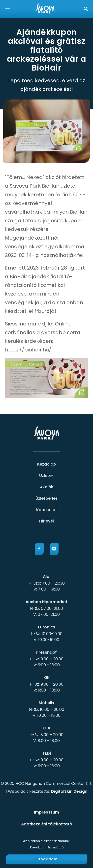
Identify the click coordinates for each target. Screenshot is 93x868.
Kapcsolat (47, 510)
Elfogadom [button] (46, 859)
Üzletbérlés (47, 498)
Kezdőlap (47, 464)
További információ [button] (47, 847)
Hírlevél (46, 521)
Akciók (47, 487)
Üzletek (46, 476)
